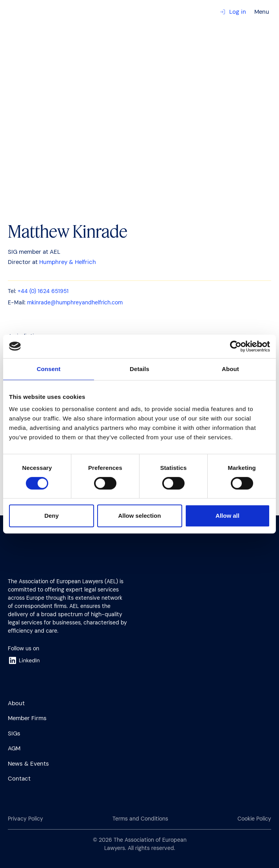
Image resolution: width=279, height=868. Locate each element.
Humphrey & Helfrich (68, 262)
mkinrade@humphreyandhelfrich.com (75, 302)
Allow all (227, 516)
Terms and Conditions (140, 819)
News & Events (28, 764)
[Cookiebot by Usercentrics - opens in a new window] (236, 346)
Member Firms (27, 718)
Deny (52, 516)
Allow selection (139, 516)
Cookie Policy (254, 819)
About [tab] (230, 369)
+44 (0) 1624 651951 (43, 291)
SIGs (14, 733)
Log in (233, 12)
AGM (14, 748)
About (16, 703)
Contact (19, 779)
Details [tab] (139, 369)
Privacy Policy (25, 819)
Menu (262, 12)
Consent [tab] (49, 369)
